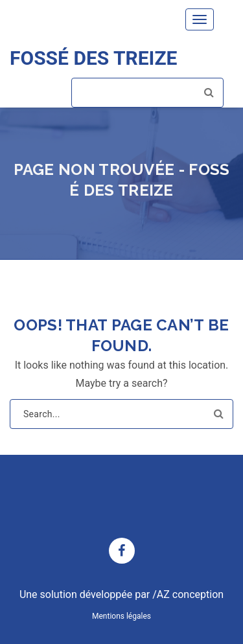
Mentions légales (121, 616)
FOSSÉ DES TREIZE (93, 58)
